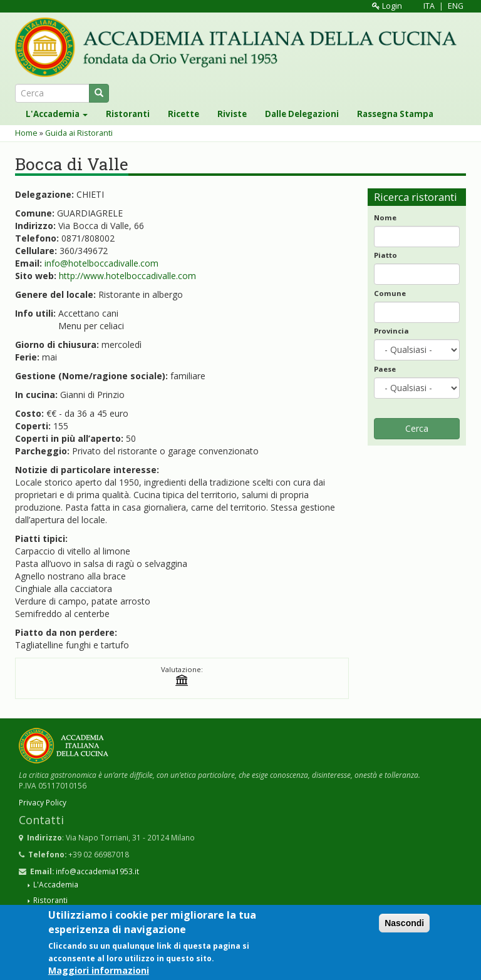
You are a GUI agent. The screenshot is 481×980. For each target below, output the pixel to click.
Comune (390, 293)
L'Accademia (57, 114)
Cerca (417, 428)
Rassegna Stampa (395, 114)
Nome (385, 217)
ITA (429, 6)
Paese (385, 369)
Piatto (385, 255)
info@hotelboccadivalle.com (101, 263)
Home (26, 133)
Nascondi (404, 924)
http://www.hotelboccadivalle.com (127, 276)
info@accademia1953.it (97, 871)
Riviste (232, 114)
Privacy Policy (43, 802)
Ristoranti (128, 114)
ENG (456, 6)
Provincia (391, 331)
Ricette (184, 114)
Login (387, 6)
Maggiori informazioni (99, 971)
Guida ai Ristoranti (79, 133)
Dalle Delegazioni (302, 114)
